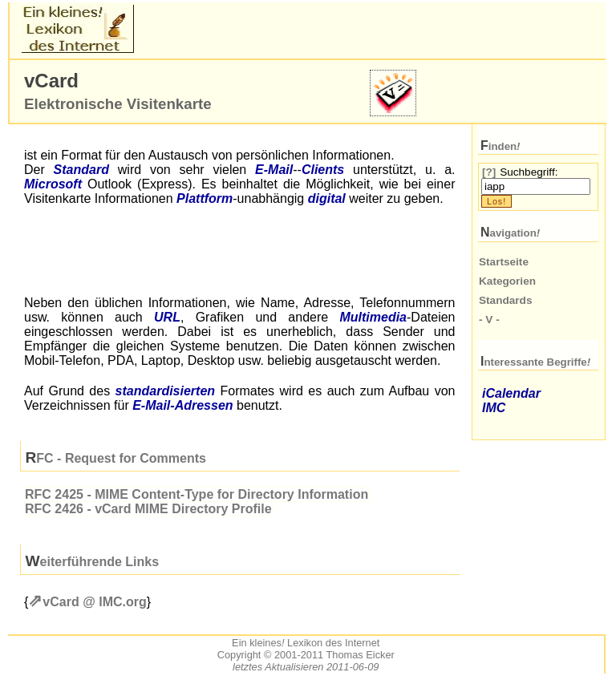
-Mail (274, 170)
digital (327, 198)
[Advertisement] (325, 29)
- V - (489, 320)
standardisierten (165, 391)
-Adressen (182, 405)
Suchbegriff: (529, 172)
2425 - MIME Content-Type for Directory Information (197, 494)
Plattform (205, 198)
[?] (489, 172)
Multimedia (373, 317)
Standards (505, 300)
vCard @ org (94, 602)
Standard (81, 170)
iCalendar (511, 393)
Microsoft (53, 184)
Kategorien (507, 281)
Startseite (504, 262)
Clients (323, 170)
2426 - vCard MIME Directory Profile (148, 509)
